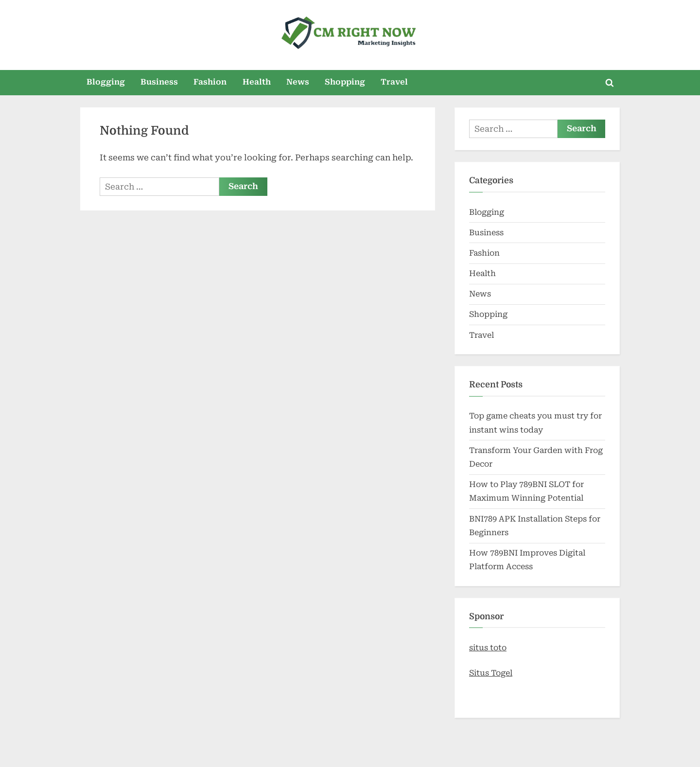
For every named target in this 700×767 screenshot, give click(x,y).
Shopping (345, 82)
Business (159, 82)
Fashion (210, 82)
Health (257, 82)
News (298, 82)
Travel (394, 82)
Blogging (106, 82)
